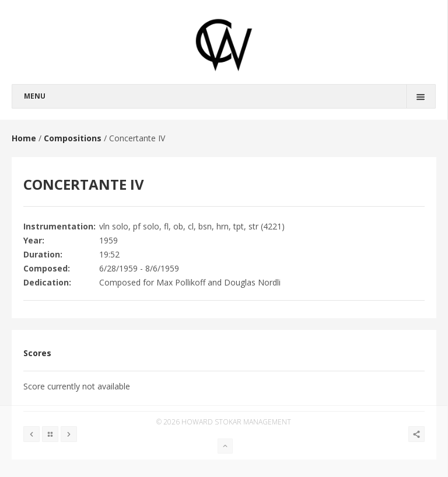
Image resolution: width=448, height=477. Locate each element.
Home (24, 138)
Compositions (73, 138)
